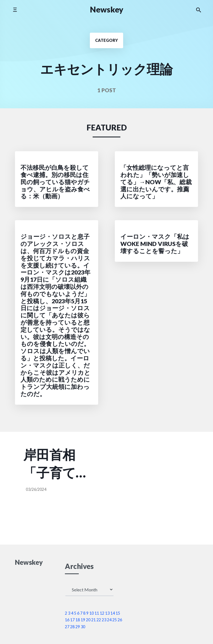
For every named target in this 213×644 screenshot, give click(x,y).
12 (102, 613)
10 (92, 613)
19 (83, 620)
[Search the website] (199, 10)
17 (72, 620)
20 (88, 620)
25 (115, 620)
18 (78, 620)
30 (83, 627)
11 (97, 613)
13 (107, 613)
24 (109, 620)
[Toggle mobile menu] (15, 10)
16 (67, 620)
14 (113, 613)
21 (93, 620)
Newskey (107, 9)
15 (118, 613)
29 (78, 627)
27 (67, 627)
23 (104, 620)
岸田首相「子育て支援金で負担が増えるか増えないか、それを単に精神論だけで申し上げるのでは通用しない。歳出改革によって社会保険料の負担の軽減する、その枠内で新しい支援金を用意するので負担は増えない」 (50, 464)
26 (120, 620)
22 (99, 620)
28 (72, 627)
